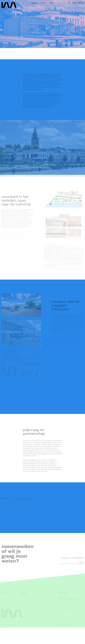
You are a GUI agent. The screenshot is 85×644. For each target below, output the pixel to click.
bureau (51, 3)
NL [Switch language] (69, 3)
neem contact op (78, 3)
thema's (43, 3)
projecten (34, 3)
